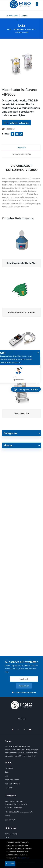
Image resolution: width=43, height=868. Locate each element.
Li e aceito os (25, 692)
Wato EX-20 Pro (22, 413)
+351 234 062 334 (11, 812)
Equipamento (19, 29)
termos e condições (29, 692)
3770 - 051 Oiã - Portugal (14, 807)
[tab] (21, 148)
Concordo (10, 864)
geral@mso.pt (10, 820)
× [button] (38, 353)
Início (9, 29)
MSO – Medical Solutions (14, 801)
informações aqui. (24, 858)
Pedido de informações (21, 154)
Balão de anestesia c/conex (21, 312)
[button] (26, 389)
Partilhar (6, 134)
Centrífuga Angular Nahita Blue (22, 263)
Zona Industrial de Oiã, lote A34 (16, 804)
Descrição (22, 148)
